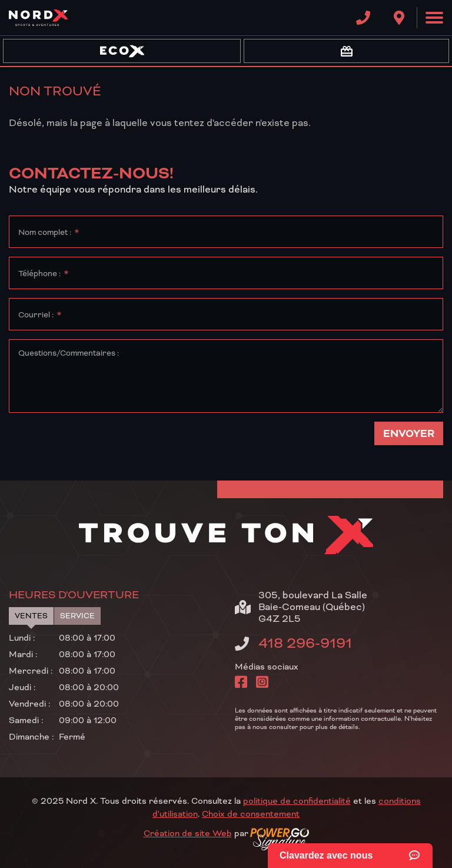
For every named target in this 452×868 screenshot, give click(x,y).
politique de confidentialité (297, 801)
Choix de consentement (251, 814)
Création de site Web (188, 834)
